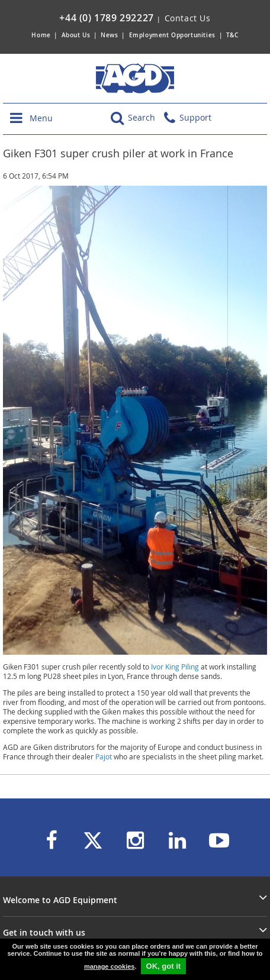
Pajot (104, 756)
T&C (232, 35)
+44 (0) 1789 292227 (106, 18)
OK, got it (164, 966)
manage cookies (110, 966)
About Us (77, 35)
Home (41, 35)
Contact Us (188, 18)
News (109, 35)
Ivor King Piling (175, 667)
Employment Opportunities (172, 35)
